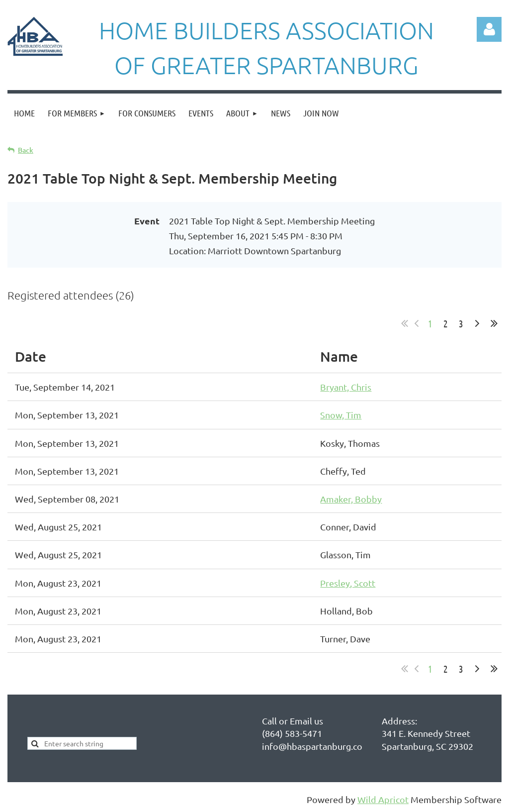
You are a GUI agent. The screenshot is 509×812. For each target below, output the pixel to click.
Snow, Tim (341, 415)
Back (26, 150)
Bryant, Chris (346, 387)
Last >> (494, 323)
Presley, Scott (348, 583)
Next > (477, 323)
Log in (489, 29)
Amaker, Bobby (351, 499)
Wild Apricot (383, 799)
